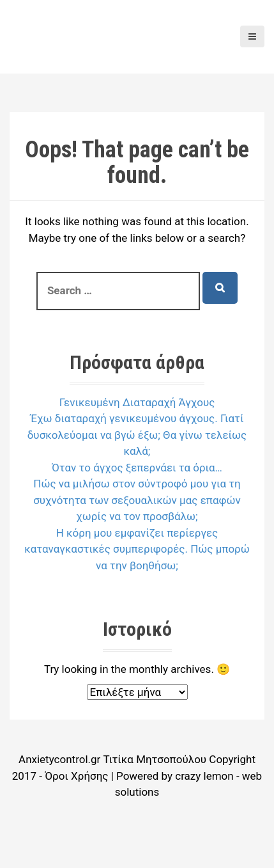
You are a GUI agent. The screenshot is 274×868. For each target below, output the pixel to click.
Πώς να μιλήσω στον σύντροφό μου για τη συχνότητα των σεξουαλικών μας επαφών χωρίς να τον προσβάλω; (137, 500)
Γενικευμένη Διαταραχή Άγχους (137, 402)
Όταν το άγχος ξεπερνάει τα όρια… (137, 468)
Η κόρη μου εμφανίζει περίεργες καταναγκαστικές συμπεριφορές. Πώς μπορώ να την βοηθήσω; (137, 549)
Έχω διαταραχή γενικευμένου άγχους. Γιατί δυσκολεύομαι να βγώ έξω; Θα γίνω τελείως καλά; (137, 435)
